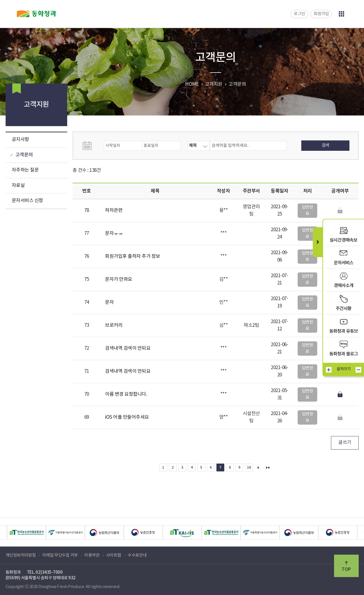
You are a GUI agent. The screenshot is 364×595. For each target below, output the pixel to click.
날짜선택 (93, 146)
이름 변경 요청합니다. (126, 394)
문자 (109, 302)
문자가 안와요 (119, 279)
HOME (192, 84)
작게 (358, 370)
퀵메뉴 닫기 (318, 242)
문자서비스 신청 (27, 201)
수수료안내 (137, 555)
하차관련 (114, 210)
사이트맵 (114, 555)
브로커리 (114, 325)
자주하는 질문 (25, 170)
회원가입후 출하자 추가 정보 (133, 256)
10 (249, 467)
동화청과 (37, 14)
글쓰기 (345, 443)
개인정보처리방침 (21, 555)
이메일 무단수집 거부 (60, 555)
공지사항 (20, 140)
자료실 (18, 186)
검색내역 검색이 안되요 (128, 348)
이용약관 (92, 555)
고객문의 (24, 155)
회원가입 (321, 14)
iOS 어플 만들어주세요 (127, 417)
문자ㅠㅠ (114, 233)
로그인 (299, 14)
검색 (326, 145)
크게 (329, 370)
